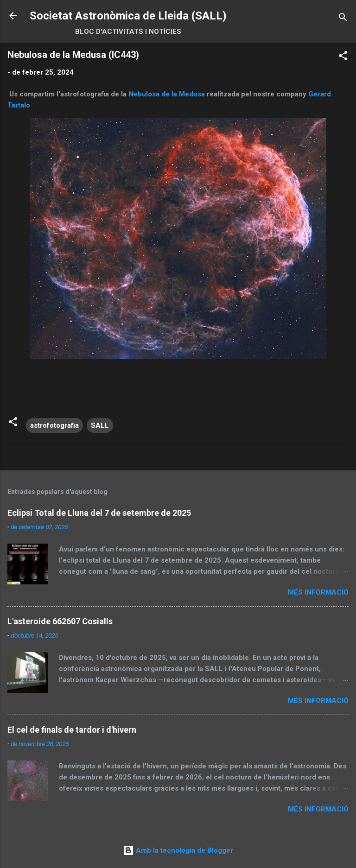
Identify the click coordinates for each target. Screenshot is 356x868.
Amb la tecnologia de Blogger (178, 850)
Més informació (318, 592)
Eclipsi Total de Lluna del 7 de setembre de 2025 (99, 513)
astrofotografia (54, 425)
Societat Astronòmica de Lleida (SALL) (128, 16)
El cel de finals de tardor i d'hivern (72, 730)
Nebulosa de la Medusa (167, 94)
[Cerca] (343, 19)
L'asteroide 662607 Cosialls (60, 621)
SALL (100, 425)
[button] (343, 57)
